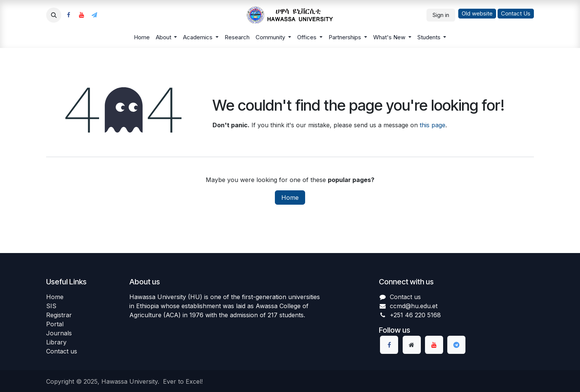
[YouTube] (81, 15)
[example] (94, 15)
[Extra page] (412, 345)
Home (290, 198)
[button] (54, 15)
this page (433, 125)
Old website (477, 13)
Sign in (441, 15)
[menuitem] (142, 38)
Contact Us (516, 13)
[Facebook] (68, 15)
